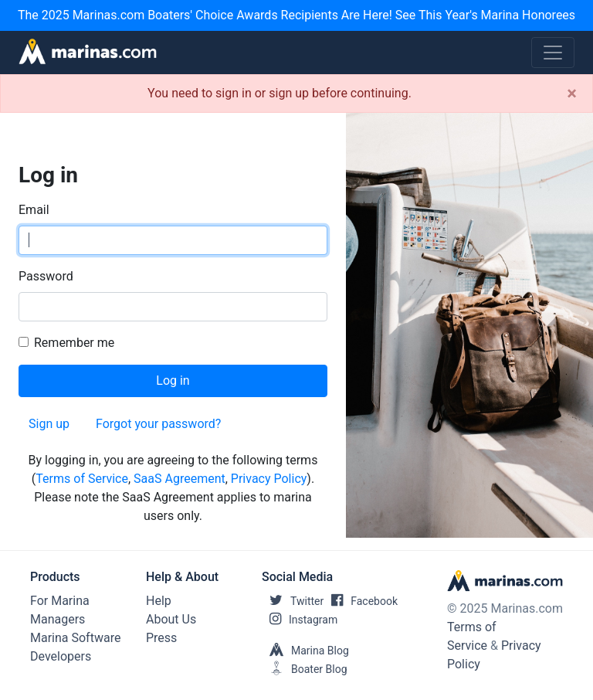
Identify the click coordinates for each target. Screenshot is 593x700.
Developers (61, 656)
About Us (171, 619)
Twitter (293, 601)
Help (159, 601)
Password (46, 276)
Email (34, 210)
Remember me (74, 343)
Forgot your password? (158, 424)
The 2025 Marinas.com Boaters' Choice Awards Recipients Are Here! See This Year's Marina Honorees (296, 15)
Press (161, 638)
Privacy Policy (269, 479)
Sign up (49, 424)
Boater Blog (305, 669)
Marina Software (75, 638)
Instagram (300, 620)
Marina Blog (305, 651)
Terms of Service (82, 479)
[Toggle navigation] (553, 53)
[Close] (572, 93)
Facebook (361, 601)
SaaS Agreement (180, 479)
